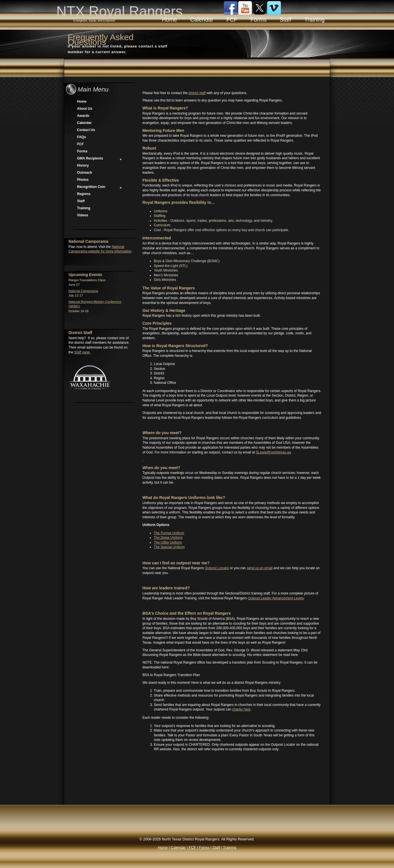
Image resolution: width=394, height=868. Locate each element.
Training (84, 208)
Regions (84, 194)
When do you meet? (161, 468)
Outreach (85, 173)
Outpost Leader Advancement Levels (276, 598)
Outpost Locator (217, 568)
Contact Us (86, 130)
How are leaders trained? (166, 588)
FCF (80, 144)
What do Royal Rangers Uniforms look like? (184, 498)
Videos (83, 215)
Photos (83, 180)
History (83, 165)
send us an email (260, 568)
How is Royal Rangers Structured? (175, 346)
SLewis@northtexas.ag (273, 452)
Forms (82, 151)
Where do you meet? (162, 433)
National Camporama (83, 291)
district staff (197, 93)
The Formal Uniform (169, 533)
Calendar (84, 123)
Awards (83, 116)
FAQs (81, 137)
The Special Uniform (169, 547)
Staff (81, 201)
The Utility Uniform (168, 542)
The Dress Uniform (168, 538)
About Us (85, 109)
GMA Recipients (100, 158)
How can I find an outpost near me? (176, 563)
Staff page (82, 352)
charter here (241, 709)
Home (82, 101)
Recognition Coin (100, 187)
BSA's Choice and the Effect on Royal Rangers (187, 613)
